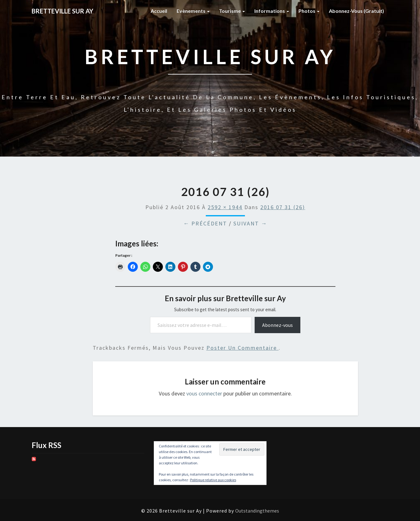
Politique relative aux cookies (213, 480)
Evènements (193, 11)
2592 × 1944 (225, 207)
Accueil (159, 11)
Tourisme (232, 11)
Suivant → (250, 223)
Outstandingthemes (257, 511)
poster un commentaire (243, 348)
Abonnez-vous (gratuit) (356, 11)
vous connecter (204, 393)
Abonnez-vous (277, 325)
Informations (272, 11)
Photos (309, 11)
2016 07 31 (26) (283, 207)
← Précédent (205, 223)
